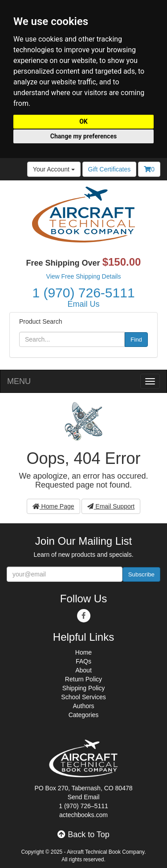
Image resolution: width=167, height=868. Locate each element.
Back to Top (83, 835)
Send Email (84, 797)
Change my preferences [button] (83, 136)
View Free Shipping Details (84, 276)
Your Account (54, 169)
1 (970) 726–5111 (83, 806)
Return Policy (83, 679)
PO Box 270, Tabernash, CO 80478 (84, 788)
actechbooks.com (83, 815)
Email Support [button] (111, 506)
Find (136, 340)
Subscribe (141, 574)
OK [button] (83, 121)
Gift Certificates (110, 169)
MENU (19, 381)
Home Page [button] (53, 506)
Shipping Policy (84, 688)
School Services (83, 697)
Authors (83, 706)
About (83, 670)
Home (83, 652)
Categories (84, 715)
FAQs (83, 661)
